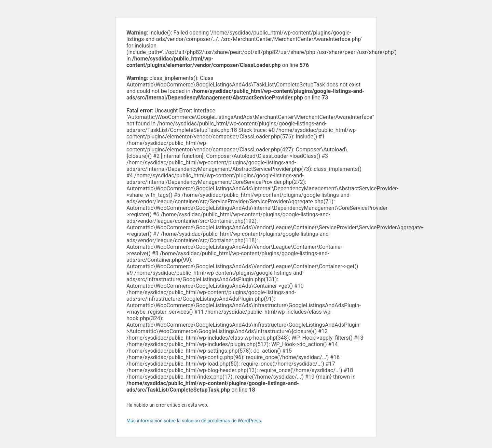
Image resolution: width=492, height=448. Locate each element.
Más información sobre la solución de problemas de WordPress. (194, 421)
